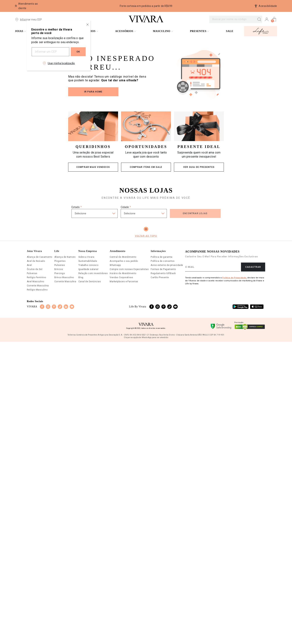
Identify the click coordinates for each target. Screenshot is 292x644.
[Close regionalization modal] (88, 25)
